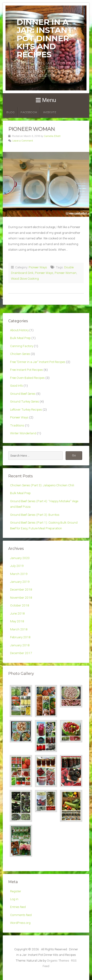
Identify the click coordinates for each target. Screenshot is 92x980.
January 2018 (20, 645)
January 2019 (20, 582)
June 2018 (17, 613)
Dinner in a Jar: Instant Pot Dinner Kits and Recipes (45, 38)
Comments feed (21, 915)
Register (16, 891)
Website (50, 112)
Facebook (29, 112)
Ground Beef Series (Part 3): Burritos (35, 515)
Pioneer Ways (38, 267)
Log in (14, 899)
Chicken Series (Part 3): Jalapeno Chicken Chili (42, 485)
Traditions (17, 425)
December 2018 (21, 589)
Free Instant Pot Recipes (26, 370)
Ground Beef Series (23, 394)
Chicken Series (20, 354)
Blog (11, 112)
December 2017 (21, 653)
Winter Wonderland (23, 433)
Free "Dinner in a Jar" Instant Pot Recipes (38, 362)
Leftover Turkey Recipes (26, 409)
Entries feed (18, 907)
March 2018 (19, 629)
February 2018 (20, 637)
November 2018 (21, 597)
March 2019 (19, 574)
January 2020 (20, 558)
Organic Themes (58, 960)
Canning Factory (22, 346)
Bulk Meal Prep (20, 338)
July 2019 (17, 566)
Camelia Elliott (52, 136)
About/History (19, 330)
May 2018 (17, 621)
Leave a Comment (23, 141)
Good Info (17, 386)
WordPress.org (20, 923)
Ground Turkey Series (25, 401)
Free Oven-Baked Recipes (27, 378)
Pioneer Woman (32, 129)
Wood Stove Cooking (25, 278)
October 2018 (20, 605)
